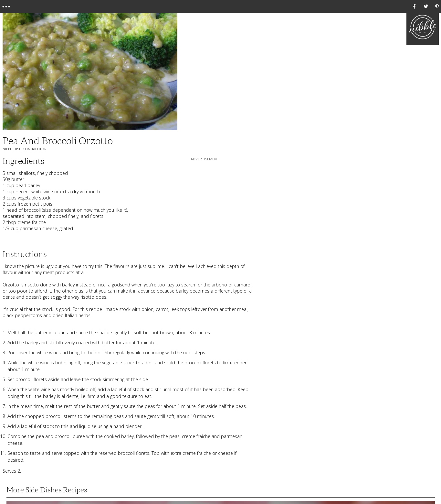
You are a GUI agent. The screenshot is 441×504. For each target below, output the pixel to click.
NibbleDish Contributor (25, 149)
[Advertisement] (205, 203)
